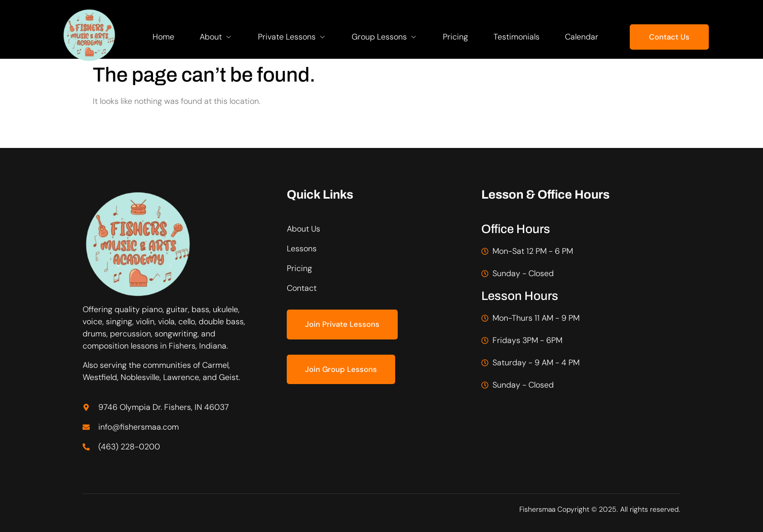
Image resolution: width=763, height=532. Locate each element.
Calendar (582, 37)
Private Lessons (292, 37)
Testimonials (517, 37)
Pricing (455, 37)
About (216, 37)
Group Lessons (385, 37)
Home (163, 37)
